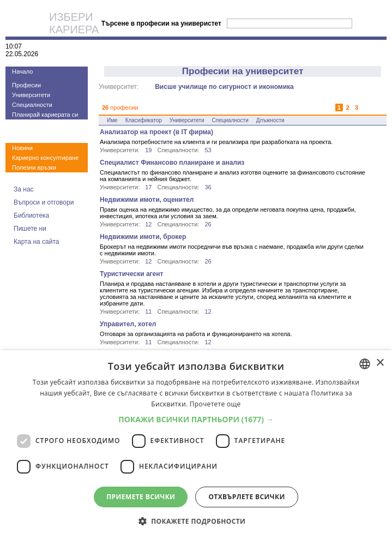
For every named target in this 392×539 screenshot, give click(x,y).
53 (208, 150)
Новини (22, 148)
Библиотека (31, 215)
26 (208, 224)
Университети (31, 95)
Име (112, 120)
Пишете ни (30, 229)
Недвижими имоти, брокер (143, 237)
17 (148, 187)
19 (148, 150)
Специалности (32, 105)
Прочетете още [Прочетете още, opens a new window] (215, 404)
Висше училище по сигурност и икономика (224, 87)
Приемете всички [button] (141, 497)
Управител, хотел (128, 324)
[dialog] (196, 445)
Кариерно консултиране (45, 158)
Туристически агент (131, 274)
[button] (196, 419)
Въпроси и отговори (44, 202)
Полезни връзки (34, 167)
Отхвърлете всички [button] (246, 497)
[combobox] (365, 364)
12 (148, 224)
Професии (26, 85)
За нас (24, 189)
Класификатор (144, 120)
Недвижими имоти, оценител (147, 200)
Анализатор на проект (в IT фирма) (156, 132)
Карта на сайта (37, 242)
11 (148, 312)
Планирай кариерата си (45, 115)
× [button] (380, 363)
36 (208, 187)
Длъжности (270, 120)
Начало (22, 71)
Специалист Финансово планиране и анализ (172, 163)
